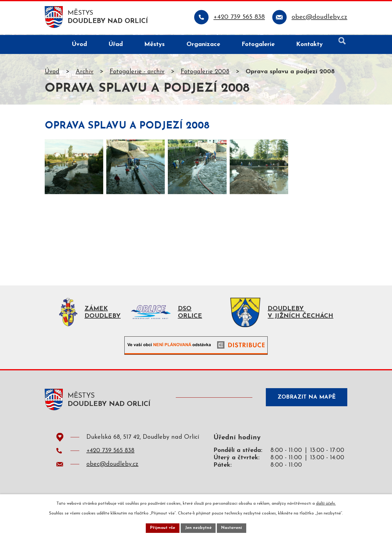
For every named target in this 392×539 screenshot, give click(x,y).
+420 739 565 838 (110, 453)
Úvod (52, 73)
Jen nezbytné (198, 528)
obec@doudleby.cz (112, 467)
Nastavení (232, 528)
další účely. (326, 503)
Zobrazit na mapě (306, 400)
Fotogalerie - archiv (137, 73)
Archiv (85, 73)
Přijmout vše (162, 528)
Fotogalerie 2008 (205, 73)
